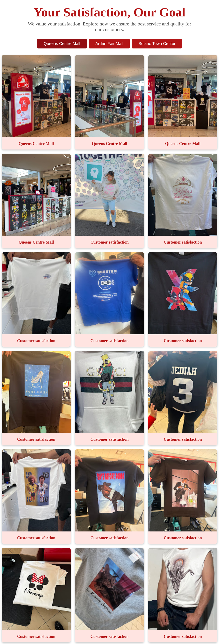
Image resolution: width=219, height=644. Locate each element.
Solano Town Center (157, 44)
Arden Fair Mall (109, 44)
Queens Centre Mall (62, 44)
